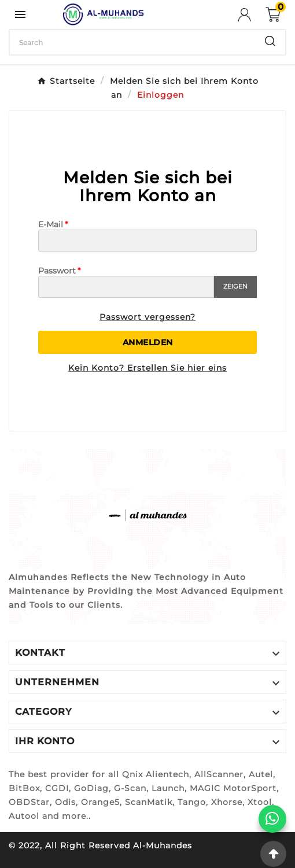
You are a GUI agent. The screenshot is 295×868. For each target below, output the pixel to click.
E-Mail (51, 224)
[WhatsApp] (272, 819)
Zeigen (235, 286)
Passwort (57, 271)
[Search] (270, 41)
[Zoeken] (132, 42)
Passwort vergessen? (147, 317)
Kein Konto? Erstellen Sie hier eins (147, 368)
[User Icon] (252, 15)
